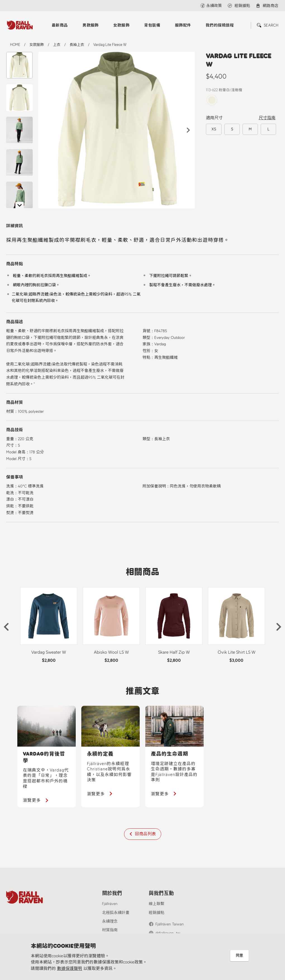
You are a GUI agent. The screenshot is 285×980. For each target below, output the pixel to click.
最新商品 (60, 25)
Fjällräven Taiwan (170, 924)
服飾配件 (183, 25)
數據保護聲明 (70, 969)
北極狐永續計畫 (116, 913)
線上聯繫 (156, 904)
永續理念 (110, 921)
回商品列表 (145, 834)
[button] (188, 130)
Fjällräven (110, 904)
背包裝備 (152, 25)
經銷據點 (156, 913)
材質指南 (110, 930)
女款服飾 (121, 25)
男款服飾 (91, 25)
